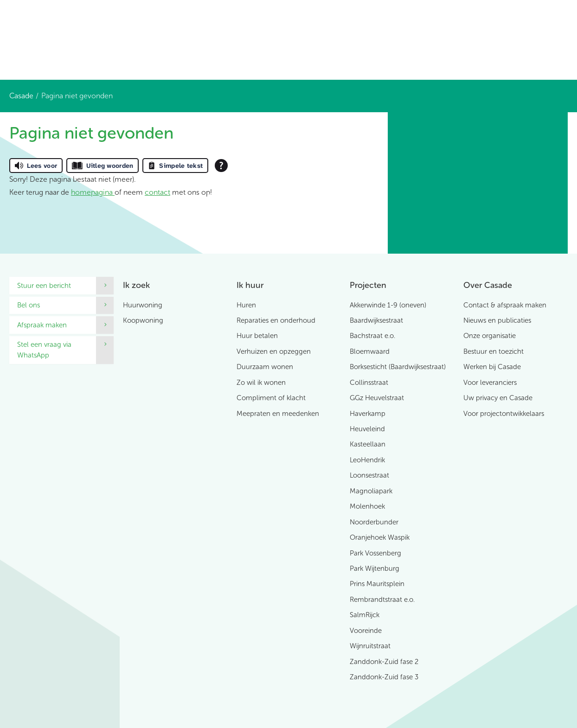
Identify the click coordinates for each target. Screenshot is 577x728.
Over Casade (488, 285)
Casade (21, 96)
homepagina (93, 192)
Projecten (368, 285)
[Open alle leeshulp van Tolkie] (221, 166)
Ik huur (250, 285)
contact (157, 192)
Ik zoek (136, 285)
